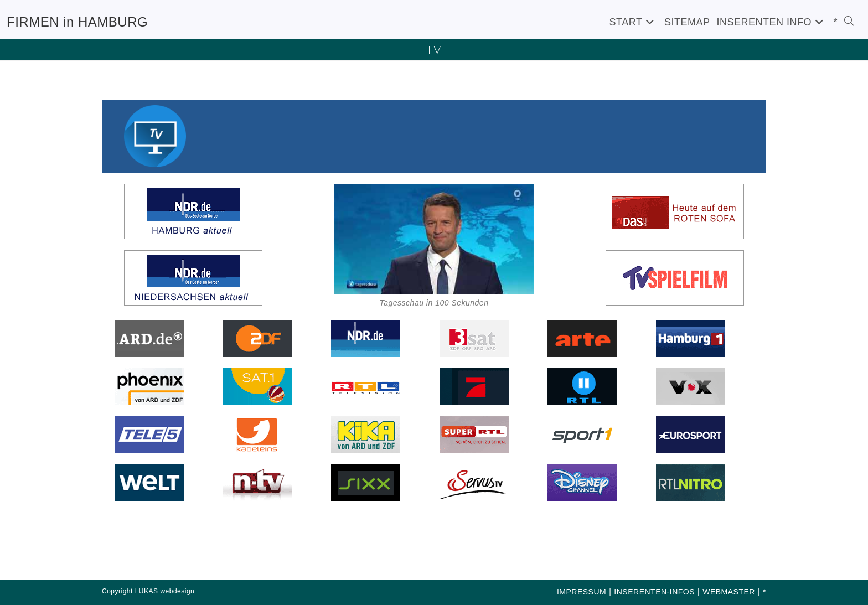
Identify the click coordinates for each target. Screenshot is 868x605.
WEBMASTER (729, 592)
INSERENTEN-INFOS (654, 592)
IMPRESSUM (582, 592)
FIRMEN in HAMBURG (77, 22)
